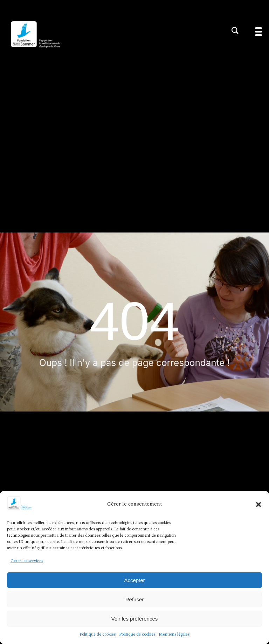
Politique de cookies (98, 635)
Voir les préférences (135, 619)
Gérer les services (27, 561)
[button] (258, 505)
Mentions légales (174, 635)
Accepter (134, 580)
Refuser (135, 599)
